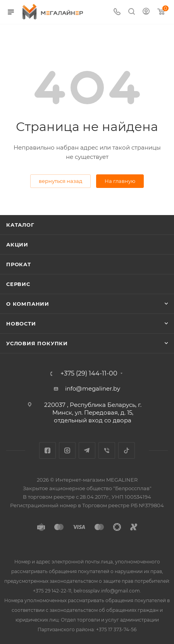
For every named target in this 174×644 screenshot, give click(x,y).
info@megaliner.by (93, 388)
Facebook (47, 450)
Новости (21, 324)
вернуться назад (60, 181)
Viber (107, 450)
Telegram (87, 450)
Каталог (20, 225)
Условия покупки (37, 343)
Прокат (19, 264)
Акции (17, 245)
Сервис (18, 284)
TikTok (127, 450)
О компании (28, 304)
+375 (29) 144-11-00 (89, 374)
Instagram (67, 450)
